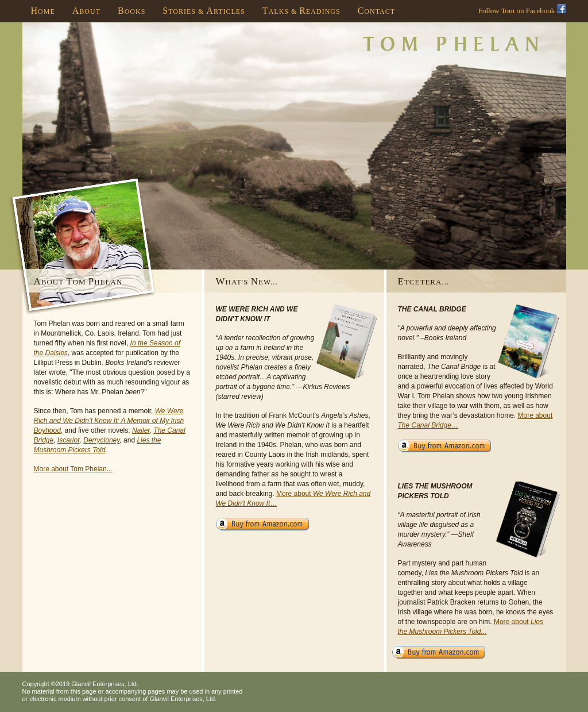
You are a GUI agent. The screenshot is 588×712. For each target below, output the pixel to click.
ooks (131, 11)
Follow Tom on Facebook (522, 11)
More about (511, 622)
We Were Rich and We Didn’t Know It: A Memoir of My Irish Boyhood (109, 421)
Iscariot (69, 440)
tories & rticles (204, 11)
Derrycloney (101, 440)
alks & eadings (301, 11)
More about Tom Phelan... (73, 469)
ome (43, 11)
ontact (376, 11)
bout (86, 11)
